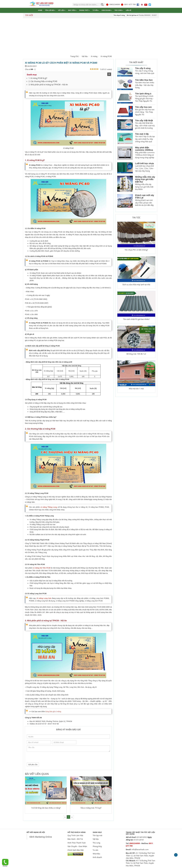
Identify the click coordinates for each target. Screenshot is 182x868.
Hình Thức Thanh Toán (77, 843)
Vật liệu (62, 10)
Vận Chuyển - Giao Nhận (77, 846)
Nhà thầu (72, 10)
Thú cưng (119, 10)
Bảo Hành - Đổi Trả (75, 839)
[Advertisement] (91, 36)
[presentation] (44, 757)
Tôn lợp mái (50, 10)
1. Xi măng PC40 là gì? (38, 78)
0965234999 (113, 4)
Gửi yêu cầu (33, 764)
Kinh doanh (107, 10)
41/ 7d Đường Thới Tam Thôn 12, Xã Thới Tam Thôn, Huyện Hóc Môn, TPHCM (140, 856)
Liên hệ (128, 10)
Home (40, 10)
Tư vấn (96, 10)
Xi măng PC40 (106, 56)
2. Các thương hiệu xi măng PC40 (43, 81)
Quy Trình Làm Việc (75, 835)
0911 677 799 (128, 4)
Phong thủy (84, 10)
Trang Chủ (74, 56)
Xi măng (94, 56)
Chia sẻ (28, 69)
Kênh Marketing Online (41, 837)
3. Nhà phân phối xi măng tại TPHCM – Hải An (48, 85)
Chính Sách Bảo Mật (76, 850)
